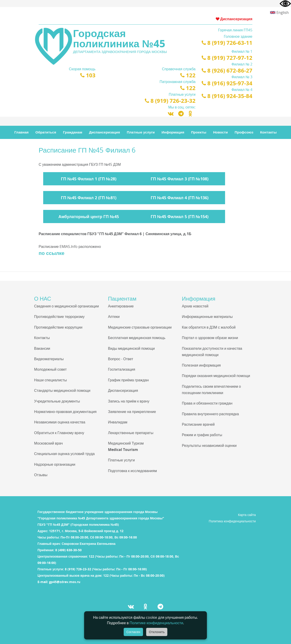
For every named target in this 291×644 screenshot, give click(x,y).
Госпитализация (122, 369)
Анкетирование (121, 306)
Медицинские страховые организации (140, 327)
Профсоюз (244, 132)
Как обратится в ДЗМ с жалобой (209, 327)
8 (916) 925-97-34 (227, 83)
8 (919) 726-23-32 (170, 101)
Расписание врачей (198, 424)
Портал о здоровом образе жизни (210, 338)
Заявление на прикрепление (132, 412)
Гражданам (73, 132)
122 (188, 75)
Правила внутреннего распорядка (210, 414)
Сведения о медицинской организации (66, 306)
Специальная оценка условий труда (64, 454)
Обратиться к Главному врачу (59, 433)
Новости (220, 132)
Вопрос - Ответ (121, 359)
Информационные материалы (207, 317)
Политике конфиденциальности (156, 623)
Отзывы (41, 475)
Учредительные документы (57, 401)
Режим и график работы (202, 435)
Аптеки (114, 317)
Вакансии (42, 348)
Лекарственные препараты (131, 433)
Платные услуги (141, 132)
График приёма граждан (128, 380)
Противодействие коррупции (58, 327)
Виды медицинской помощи (131, 348)
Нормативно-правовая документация (65, 412)
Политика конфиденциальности (232, 521)
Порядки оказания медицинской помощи (216, 376)
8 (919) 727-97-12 (227, 58)
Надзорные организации (55, 464)
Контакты (268, 132)
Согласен (133, 632)
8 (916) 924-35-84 (227, 96)
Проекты (199, 132)
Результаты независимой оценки (209, 445)
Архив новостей (195, 306)
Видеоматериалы (49, 359)
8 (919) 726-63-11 (227, 43)
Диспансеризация (234, 19)
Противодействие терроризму (59, 317)
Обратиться (46, 132)
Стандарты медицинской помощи (62, 390)
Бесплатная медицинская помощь (137, 338)
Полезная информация (201, 365)
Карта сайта (247, 515)
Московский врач (48, 443)
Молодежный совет (50, 369)
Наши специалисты (50, 380)
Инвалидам (118, 422)
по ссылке (51, 253)
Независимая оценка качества (60, 422)
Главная (21, 132)
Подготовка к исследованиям (132, 471)
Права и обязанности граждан (207, 403)
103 (88, 75)
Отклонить (157, 632)
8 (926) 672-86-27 (227, 70)
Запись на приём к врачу (129, 401)
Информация (173, 132)
